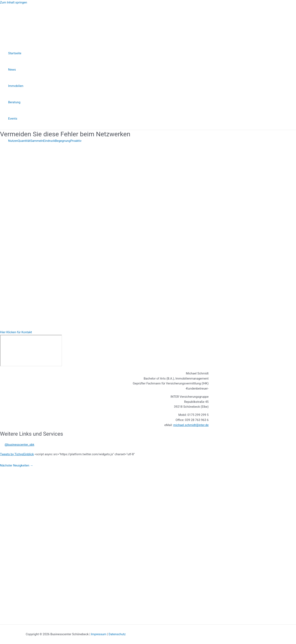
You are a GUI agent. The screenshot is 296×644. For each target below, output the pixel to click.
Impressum (98, 634)
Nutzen (13, 141)
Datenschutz (117, 634)
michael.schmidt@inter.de (191, 425)
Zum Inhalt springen (14, 2)
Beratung (14, 102)
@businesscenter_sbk (20, 445)
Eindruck (49, 141)
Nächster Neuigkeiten (17, 465)
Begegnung (63, 141)
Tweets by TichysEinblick (17, 454)
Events (13, 119)
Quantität (24, 141)
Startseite (15, 53)
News (12, 70)
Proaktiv (76, 141)
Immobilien (16, 86)
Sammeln (37, 141)
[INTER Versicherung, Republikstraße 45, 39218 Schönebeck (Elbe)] (31, 351)
